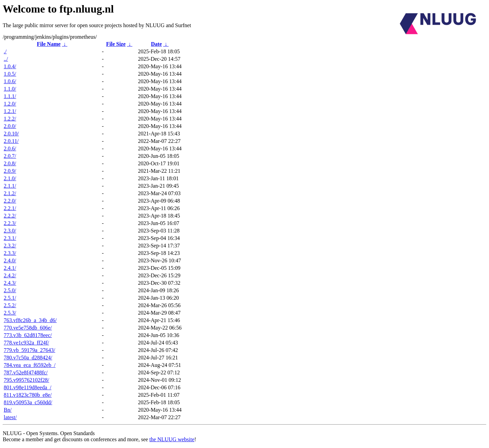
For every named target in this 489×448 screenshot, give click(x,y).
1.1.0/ (10, 89)
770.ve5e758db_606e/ (28, 328)
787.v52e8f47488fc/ (26, 372)
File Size (116, 44)
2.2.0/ (10, 201)
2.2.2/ (10, 216)
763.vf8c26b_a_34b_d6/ (30, 320)
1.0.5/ (10, 74)
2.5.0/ (10, 290)
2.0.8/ (10, 163)
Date (157, 44)
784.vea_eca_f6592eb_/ (30, 365)
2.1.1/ (10, 186)
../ (6, 59)
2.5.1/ (10, 298)
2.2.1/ (10, 208)
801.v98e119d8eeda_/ (28, 387)
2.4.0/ (10, 260)
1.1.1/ (10, 96)
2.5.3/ (10, 313)
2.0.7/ (10, 156)
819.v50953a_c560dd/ (28, 402)
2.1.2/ (10, 193)
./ (5, 51)
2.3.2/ (10, 246)
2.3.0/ (10, 231)
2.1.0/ (10, 178)
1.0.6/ (10, 81)
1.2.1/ (10, 111)
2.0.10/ (11, 134)
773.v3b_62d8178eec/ (28, 335)
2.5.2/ (10, 305)
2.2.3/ (10, 223)
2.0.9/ (10, 171)
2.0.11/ (11, 141)
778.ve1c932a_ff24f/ (26, 343)
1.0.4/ (10, 66)
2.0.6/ (10, 148)
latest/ (10, 417)
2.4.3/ (10, 283)
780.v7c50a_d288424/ (28, 358)
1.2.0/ (10, 104)
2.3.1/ (10, 238)
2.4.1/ (10, 268)
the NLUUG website (172, 439)
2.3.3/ (10, 253)
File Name (49, 44)
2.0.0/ (10, 126)
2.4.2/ (10, 275)
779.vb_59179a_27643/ (30, 350)
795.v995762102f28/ (26, 380)
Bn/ (8, 410)
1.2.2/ (10, 119)
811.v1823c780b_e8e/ (28, 395)
